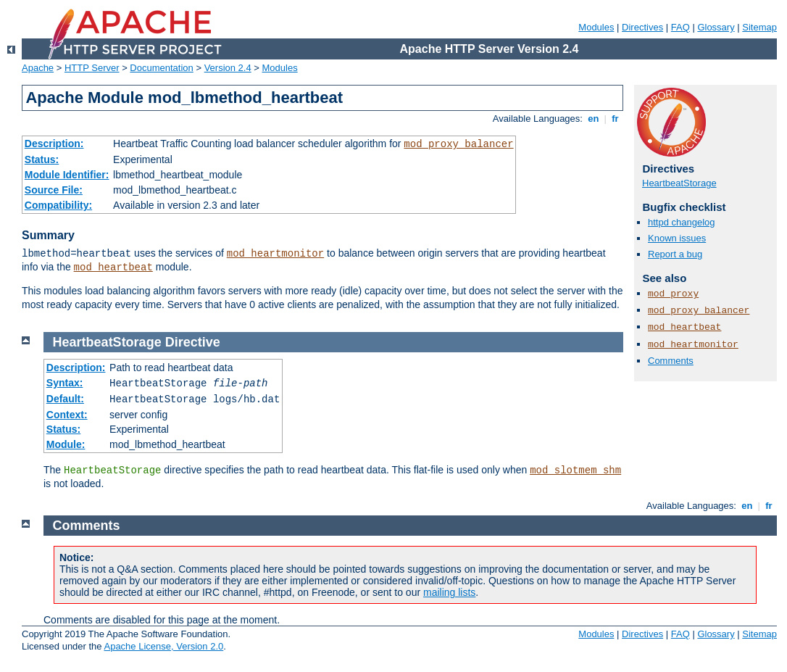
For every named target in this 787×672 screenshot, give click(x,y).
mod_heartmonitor (275, 254)
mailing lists (449, 592)
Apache (38, 68)
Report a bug (675, 254)
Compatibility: (58, 205)
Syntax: (65, 383)
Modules (596, 27)
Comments (671, 361)
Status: (42, 159)
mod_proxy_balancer (458, 144)
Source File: (54, 190)
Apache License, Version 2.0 (163, 646)
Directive (193, 342)
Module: (66, 444)
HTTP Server (92, 68)
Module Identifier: (67, 175)
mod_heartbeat (113, 267)
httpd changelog (682, 222)
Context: (67, 415)
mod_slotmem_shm (575, 470)
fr (616, 119)
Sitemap (759, 27)
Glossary (716, 27)
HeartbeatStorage (679, 183)
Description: (54, 144)
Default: (65, 399)
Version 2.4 (228, 68)
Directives (642, 27)
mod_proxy (673, 294)
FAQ (680, 27)
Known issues (677, 238)
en (594, 119)
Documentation (161, 68)
